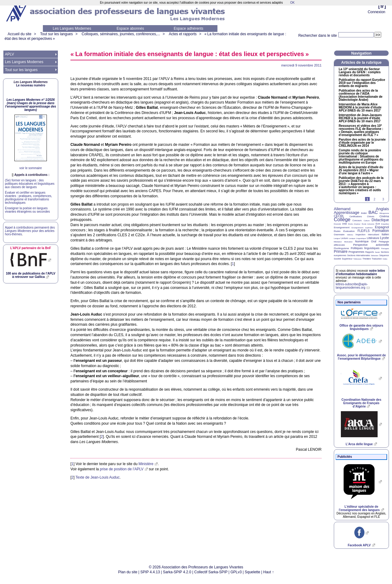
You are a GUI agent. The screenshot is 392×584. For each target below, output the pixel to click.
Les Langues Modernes (72, 28)
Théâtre (367, 259)
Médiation (338, 242)
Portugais (385, 248)
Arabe (364, 213)
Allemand (342, 209)
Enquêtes (385, 224)
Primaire (341, 252)
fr (382, 6)
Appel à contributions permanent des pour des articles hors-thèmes (30, 231)
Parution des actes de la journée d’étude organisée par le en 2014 (362, 143)
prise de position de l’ (122, 469)
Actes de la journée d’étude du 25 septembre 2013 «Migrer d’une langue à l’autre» (361, 170)
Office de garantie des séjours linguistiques (362, 327)
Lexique (352, 238)
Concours (357, 220)
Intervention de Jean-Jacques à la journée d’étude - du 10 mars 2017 (360, 118)
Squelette (253, 572)
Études (337, 231)
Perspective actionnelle (371, 245)
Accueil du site (19, 34)
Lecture (344, 238)
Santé (377, 252)
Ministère (146, 464)
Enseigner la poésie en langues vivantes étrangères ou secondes (27, 210)
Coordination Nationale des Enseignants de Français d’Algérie (361, 403)
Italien (385, 234)
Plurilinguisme (341, 248)
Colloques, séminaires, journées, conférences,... (121, 34)
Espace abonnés (130, 28)
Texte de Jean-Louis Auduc (97, 477)
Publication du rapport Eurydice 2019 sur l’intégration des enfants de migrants (362, 83)
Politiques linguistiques (365, 248)
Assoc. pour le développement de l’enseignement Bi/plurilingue (361, 357)
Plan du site (128, 572)
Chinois (371, 216)
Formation (381, 231)
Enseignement (342, 228)
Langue (337, 238)
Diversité (337, 224)
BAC (373, 212)
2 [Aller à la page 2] (375, 199)
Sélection (375, 256)
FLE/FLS (363, 231)
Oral (374, 241)
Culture (366, 221)
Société (337, 259)
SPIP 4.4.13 (150, 572)
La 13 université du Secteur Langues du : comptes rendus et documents (360, 72)
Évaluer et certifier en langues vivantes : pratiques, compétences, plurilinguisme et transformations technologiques (28, 198)
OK (292, 3)
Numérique (362, 241)
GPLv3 (236, 572)
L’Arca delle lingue (359, 444)
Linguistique (361, 238)
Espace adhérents (188, 28)
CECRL (339, 216)
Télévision (358, 259)
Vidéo (385, 259)
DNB (345, 224)
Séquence (384, 255)
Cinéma (384, 216)
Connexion (377, 12)
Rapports (370, 252)
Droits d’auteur (354, 224)
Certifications (356, 216)
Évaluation (349, 231)
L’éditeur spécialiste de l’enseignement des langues (359, 508)
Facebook (359, 545)
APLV (9, 54)
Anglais (382, 209)
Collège (342, 220)
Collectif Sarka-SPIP (211, 572)
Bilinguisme (384, 213)
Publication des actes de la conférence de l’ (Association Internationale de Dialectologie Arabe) (361, 95)
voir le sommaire (30, 168)
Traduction (377, 259)
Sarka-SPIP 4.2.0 (177, 572)
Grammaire (339, 235)
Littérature (373, 238)
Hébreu (350, 235)
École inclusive (368, 224)
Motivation (348, 242)
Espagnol (382, 227)
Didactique (380, 220)
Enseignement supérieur (362, 228)
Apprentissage (347, 212)
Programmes (356, 252)
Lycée (384, 238)
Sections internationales (359, 255)
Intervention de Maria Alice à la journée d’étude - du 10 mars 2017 (360, 108)
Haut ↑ (269, 572)
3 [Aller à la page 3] (383, 199)
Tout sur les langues (57, 34)
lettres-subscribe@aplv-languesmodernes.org (352, 286)
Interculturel (373, 235)
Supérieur (347, 259)
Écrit (378, 224)
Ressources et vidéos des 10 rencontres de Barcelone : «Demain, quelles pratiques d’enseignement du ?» (361, 131)
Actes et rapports (183, 34)
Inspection (360, 235)
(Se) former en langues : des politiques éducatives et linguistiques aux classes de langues (30, 184)
